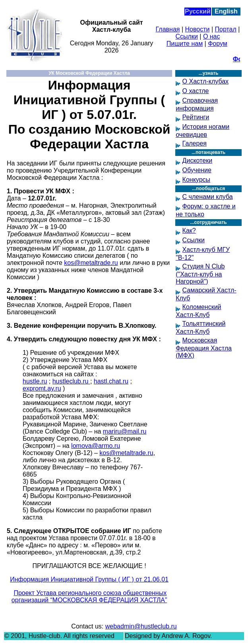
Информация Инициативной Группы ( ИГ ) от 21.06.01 (89, 579)
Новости (198, 29)
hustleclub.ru (71, 381)
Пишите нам (185, 44)
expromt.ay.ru (42, 388)
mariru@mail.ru (125, 431)
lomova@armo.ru (96, 446)
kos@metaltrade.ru (91, 263)
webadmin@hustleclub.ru (141, 626)
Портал (226, 29)
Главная (168, 29)
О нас (212, 36)
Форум (218, 44)
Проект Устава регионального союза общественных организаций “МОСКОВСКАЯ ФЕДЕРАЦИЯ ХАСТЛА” (89, 596)
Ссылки (187, 36)
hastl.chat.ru (111, 381)
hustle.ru (35, 381)
